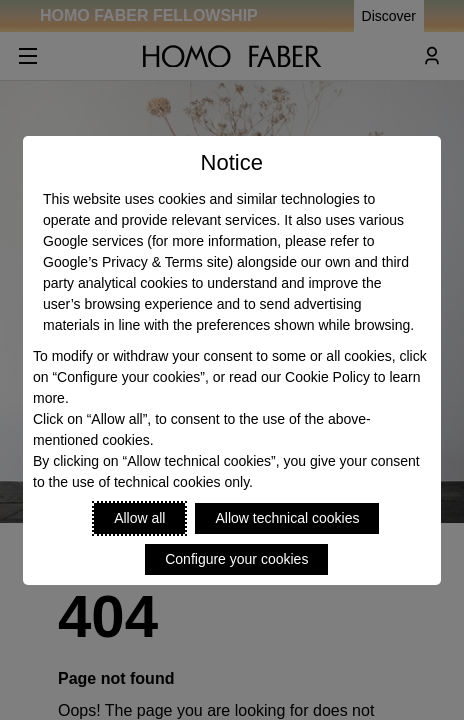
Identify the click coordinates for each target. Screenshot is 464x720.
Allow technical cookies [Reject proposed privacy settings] (287, 518)
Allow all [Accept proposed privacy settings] (139, 518)
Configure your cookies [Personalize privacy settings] (236, 559)
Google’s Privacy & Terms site (135, 262)
